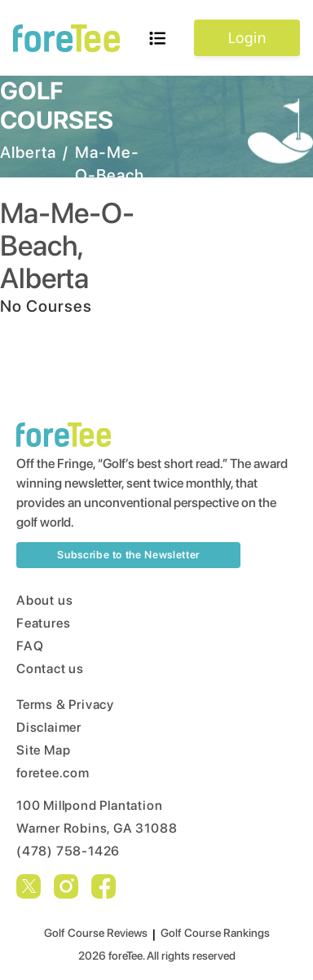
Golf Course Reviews (96, 933)
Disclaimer (49, 727)
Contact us (50, 669)
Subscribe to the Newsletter (128, 555)
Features (43, 623)
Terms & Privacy (65, 704)
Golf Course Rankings (215, 933)
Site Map (43, 750)
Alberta (28, 152)
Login (247, 37)
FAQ (30, 646)
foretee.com (53, 773)
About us (44, 600)
